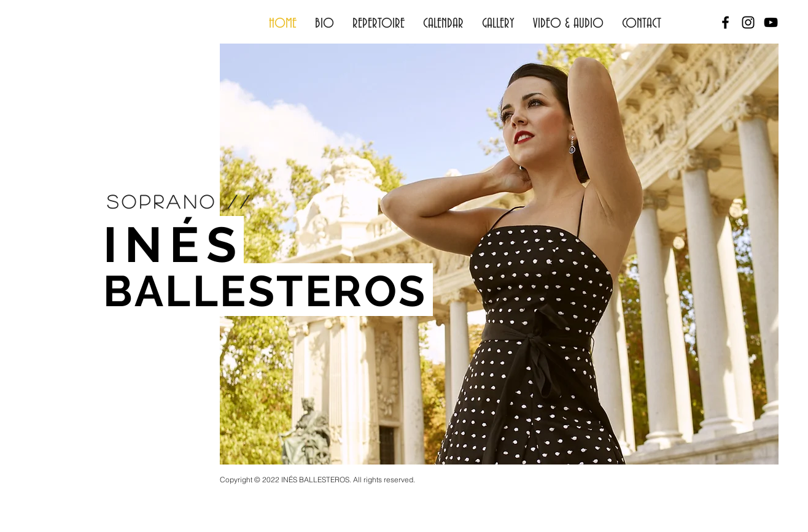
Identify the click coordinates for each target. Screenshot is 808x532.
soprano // (180, 201)
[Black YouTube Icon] (771, 22)
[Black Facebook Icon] (725, 22)
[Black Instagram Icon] (748, 22)
